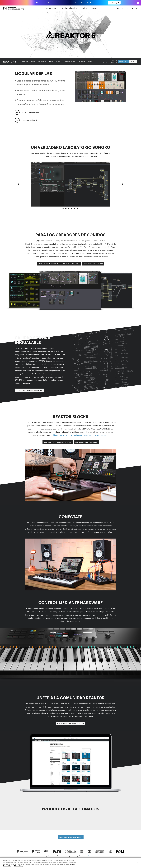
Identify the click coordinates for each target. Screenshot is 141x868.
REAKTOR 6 (10, 62)
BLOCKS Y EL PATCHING (71, 264)
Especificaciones (69, 62)
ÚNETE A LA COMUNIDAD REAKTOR (71, 723)
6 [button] (78, 209)
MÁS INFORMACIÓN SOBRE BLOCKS (58, 442)
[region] (70, 863)
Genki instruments (81, 435)
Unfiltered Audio (58, 435)
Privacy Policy (18, 866)
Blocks (58, 62)
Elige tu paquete (114, 3)
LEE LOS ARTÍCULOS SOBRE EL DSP (29, 390)
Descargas (81, 62)
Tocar (33, 62)
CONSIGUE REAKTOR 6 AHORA (71, 837)
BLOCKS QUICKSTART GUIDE (86, 442)
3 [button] (69, 209)
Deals (95, 8)
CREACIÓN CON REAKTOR (93, 264)
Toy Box (69, 435)
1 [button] (63, 209)
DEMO (133, 62)
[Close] (138, 863)
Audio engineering (69, 8)
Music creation (50, 8)
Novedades (24, 62)
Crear (51, 62)
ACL (91, 435)
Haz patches (42, 62)
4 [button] (72, 209)
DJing (85, 8)
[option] (70, 184)
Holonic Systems (101, 435)
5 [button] (75, 209)
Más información (92, 856)
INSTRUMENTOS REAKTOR (48, 264)
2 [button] (66, 209)
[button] (19, 186)
